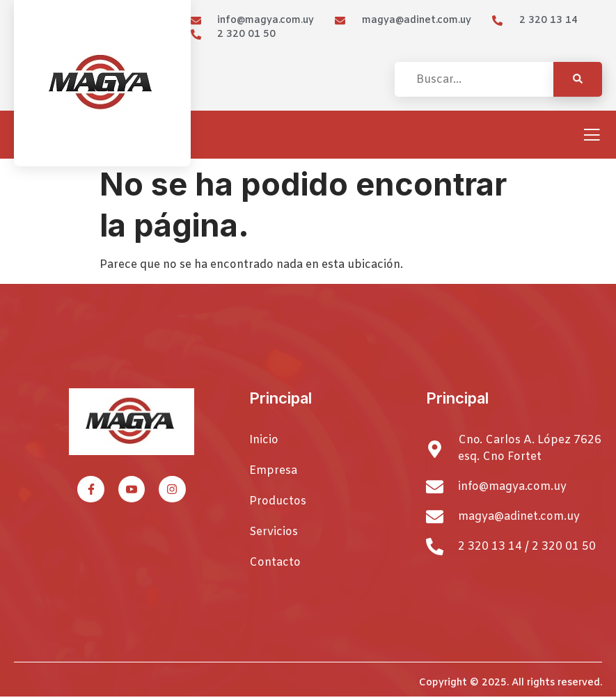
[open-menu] (592, 136)
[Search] (578, 79)
